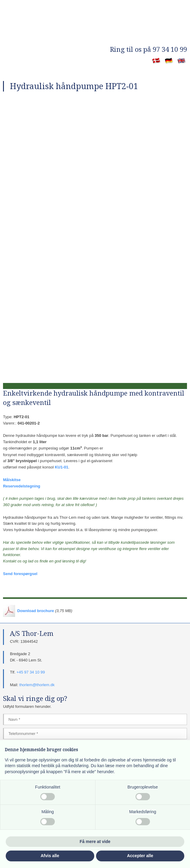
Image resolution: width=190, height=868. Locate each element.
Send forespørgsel (20, 574)
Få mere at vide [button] (95, 842)
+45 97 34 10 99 (31, 672)
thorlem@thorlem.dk (37, 685)
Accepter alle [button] (140, 856)
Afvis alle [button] (50, 856)
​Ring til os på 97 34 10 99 (148, 50)
